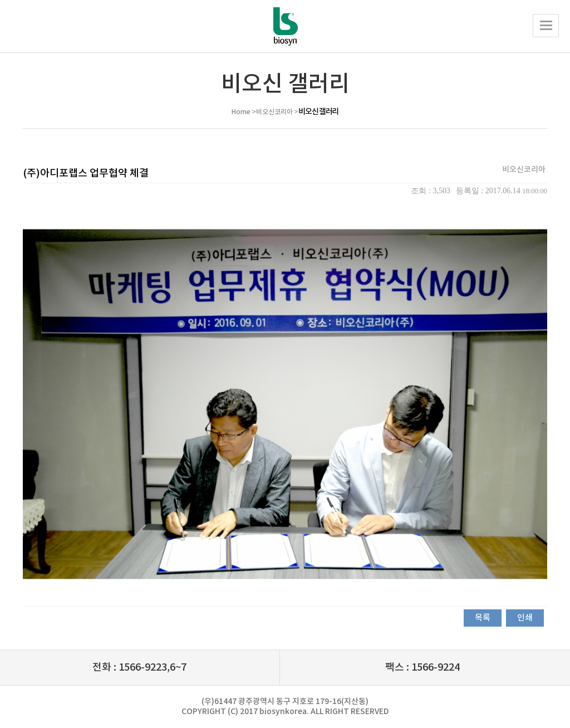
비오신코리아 (274, 112)
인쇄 (525, 618)
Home (241, 112)
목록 (483, 618)
